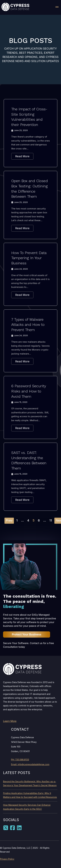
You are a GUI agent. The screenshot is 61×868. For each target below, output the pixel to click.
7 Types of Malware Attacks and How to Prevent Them (28, 325)
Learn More (10, 721)
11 (51, 520)
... (22, 520)
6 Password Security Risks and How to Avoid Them (29, 391)
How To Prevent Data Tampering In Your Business (29, 258)
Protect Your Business (27, 634)
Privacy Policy (7, 859)
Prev (9, 520)
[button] (57, 7)
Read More (22, 156)
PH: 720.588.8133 (20, 760)
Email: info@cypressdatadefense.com (30, 764)
